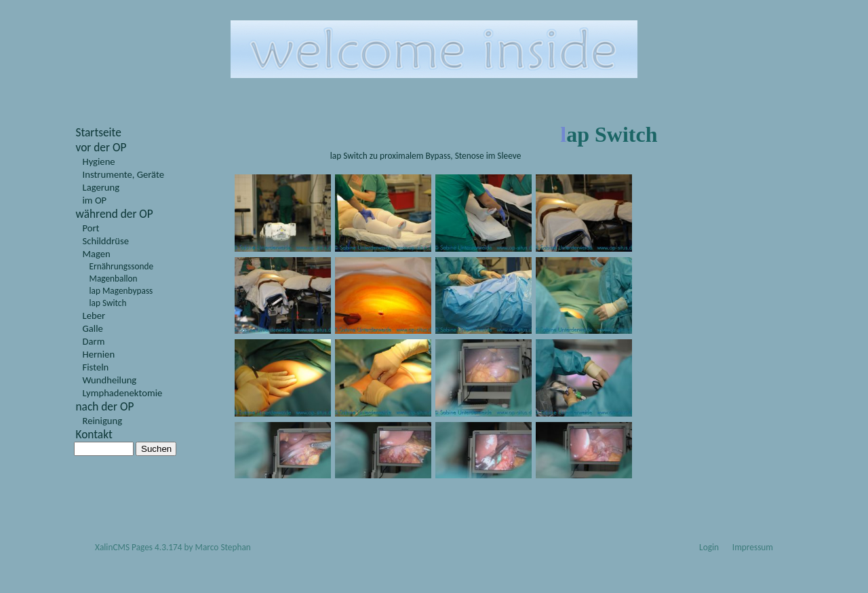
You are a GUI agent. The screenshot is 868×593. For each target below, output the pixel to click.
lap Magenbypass (121, 291)
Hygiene (99, 161)
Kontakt (94, 434)
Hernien (99, 354)
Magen (97, 254)
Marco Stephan (223, 547)
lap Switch (108, 303)
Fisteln (96, 367)
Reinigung (103, 421)
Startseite (99, 132)
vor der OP (101, 147)
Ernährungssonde (122, 266)
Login (709, 547)
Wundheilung (110, 380)
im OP (95, 200)
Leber (94, 315)
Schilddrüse (106, 241)
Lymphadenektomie (123, 393)
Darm (94, 341)
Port (91, 228)
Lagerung (101, 187)
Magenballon (114, 279)
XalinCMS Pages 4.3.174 (139, 547)
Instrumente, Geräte (124, 174)
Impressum (753, 547)
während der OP (115, 214)
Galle (93, 328)
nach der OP (105, 406)
